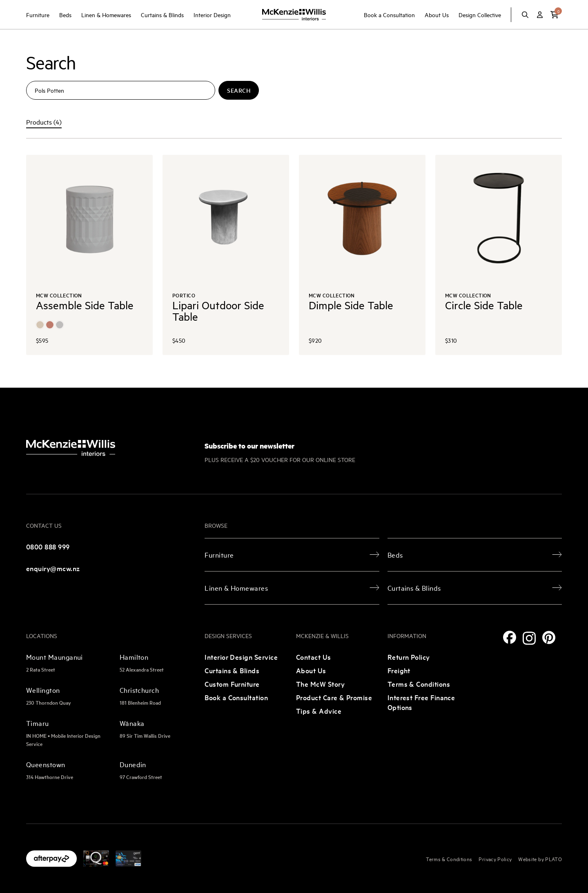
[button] (555, 15)
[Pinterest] (549, 637)
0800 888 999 (48, 546)
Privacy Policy (495, 859)
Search (239, 90)
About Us (437, 15)
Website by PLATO (540, 859)
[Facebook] (510, 637)
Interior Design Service (241, 657)
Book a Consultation (389, 15)
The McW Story (320, 684)
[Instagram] (529, 638)
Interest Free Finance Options (421, 702)
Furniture (38, 15)
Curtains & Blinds (162, 15)
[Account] (540, 15)
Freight (399, 670)
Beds (65, 15)
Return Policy (409, 657)
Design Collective (480, 15)
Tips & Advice (319, 711)
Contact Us (314, 657)
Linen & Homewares (106, 15)
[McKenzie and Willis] (294, 15)
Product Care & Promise (334, 697)
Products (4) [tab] (44, 122)
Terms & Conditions (419, 684)
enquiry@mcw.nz (53, 568)
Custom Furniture (232, 684)
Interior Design (212, 15)
